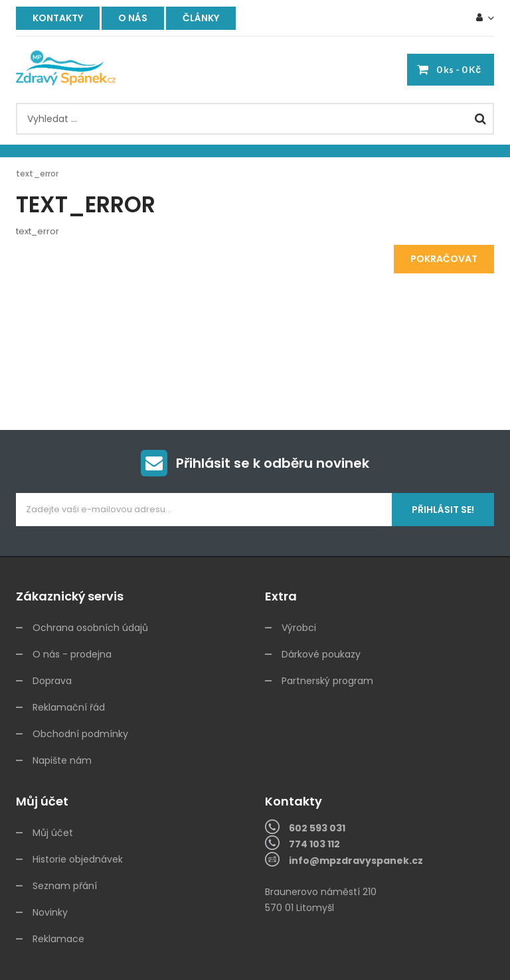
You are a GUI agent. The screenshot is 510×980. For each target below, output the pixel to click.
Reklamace (58, 939)
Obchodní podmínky (80, 734)
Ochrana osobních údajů (90, 628)
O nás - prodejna (72, 654)
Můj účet (53, 833)
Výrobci (299, 628)
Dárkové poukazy (321, 654)
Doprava (52, 681)
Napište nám (62, 760)
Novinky (50, 912)
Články (201, 18)
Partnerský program (327, 681)
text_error (37, 174)
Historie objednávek (78, 859)
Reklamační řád (69, 707)
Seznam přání (65, 886)
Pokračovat (444, 259)
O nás (133, 18)
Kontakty (58, 18)
